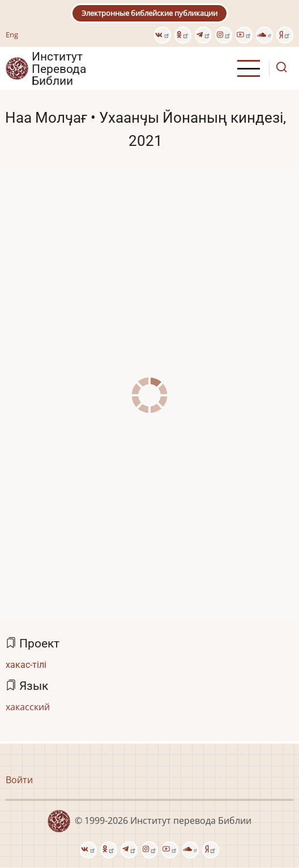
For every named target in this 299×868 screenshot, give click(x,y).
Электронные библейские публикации (149, 13)
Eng (12, 34)
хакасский (28, 707)
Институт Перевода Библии (59, 68)
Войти (19, 780)
